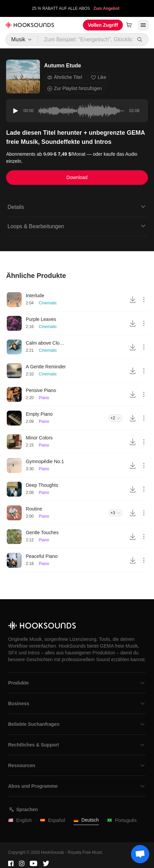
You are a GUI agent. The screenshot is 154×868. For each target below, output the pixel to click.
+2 (115, 418)
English (20, 820)
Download (77, 177)
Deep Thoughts (42, 485)
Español (53, 820)
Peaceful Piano (42, 556)
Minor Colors (39, 438)
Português (122, 820)
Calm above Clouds (46, 343)
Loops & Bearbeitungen (77, 226)
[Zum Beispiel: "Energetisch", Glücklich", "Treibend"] (85, 40)
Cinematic (48, 303)
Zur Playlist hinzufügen (74, 89)
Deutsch (86, 820)
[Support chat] (140, 854)
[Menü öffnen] (143, 25)
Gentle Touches (42, 533)
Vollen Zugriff (103, 25)
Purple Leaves (41, 319)
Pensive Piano (41, 390)
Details (77, 207)
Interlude (35, 296)
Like (98, 77)
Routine (34, 509)
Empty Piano (39, 414)
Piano (44, 398)
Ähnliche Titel (64, 77)
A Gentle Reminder (46, 367)
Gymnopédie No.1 (45, 461)
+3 (115, 513)
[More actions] (144, 300)
